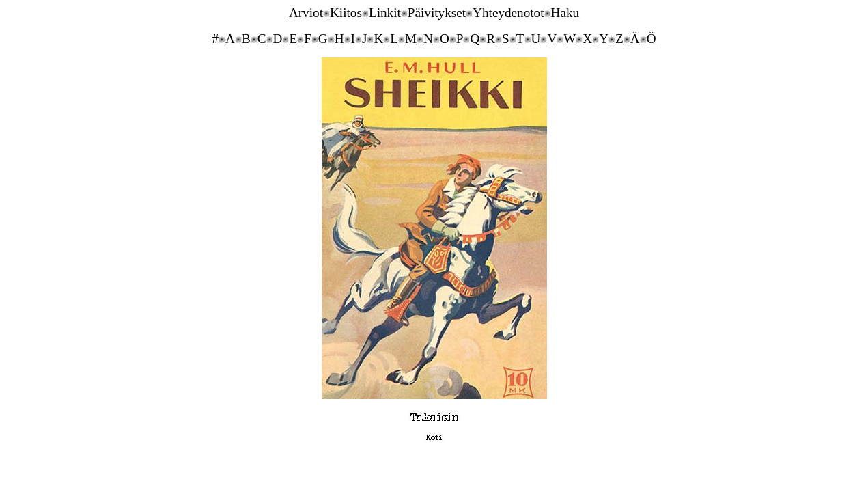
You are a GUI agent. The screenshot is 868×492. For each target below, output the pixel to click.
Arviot (306, 13)
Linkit (385, 13)
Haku (565, 13)
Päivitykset (437, 13)
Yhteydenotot (508, 13)
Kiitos (346, 13)
